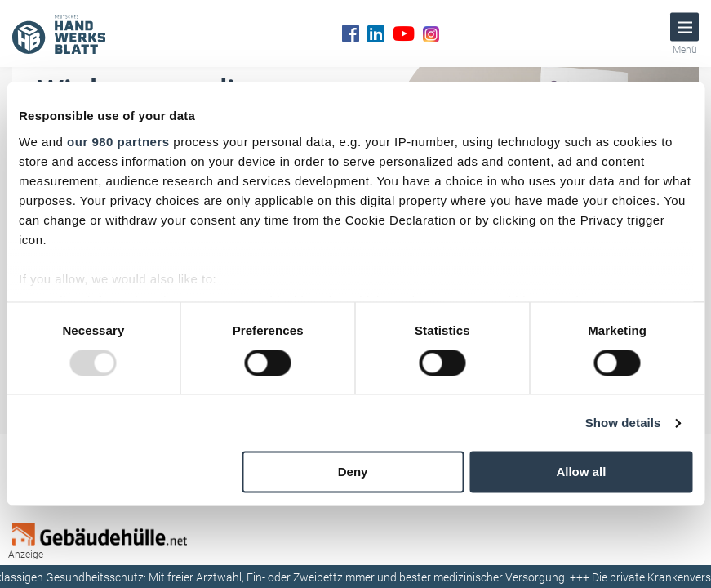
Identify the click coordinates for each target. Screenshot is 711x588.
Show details (623, 423)
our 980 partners (118, 142)
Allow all (581, 472)
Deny (353, 472)
